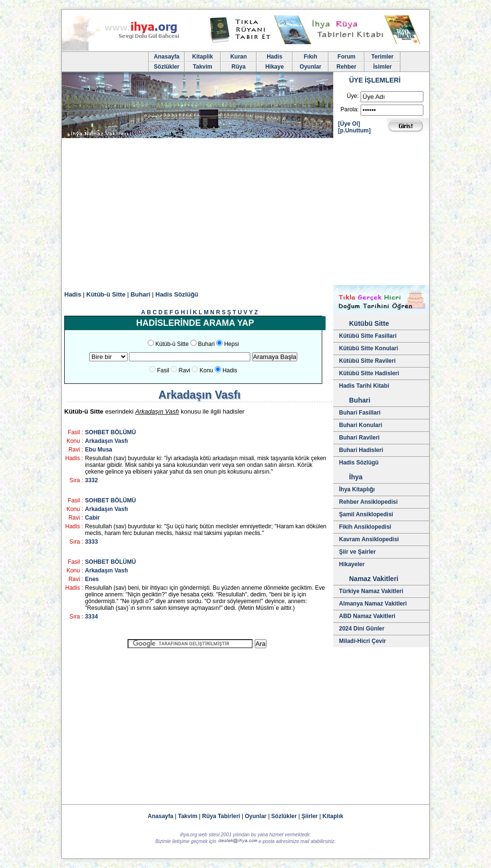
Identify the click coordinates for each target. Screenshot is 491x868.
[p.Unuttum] (354, 131)
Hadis (275, 57)
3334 (91, 617)
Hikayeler (352, 564)
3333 (91, 542)
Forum (346, 57)
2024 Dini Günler (362, 629)
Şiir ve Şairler (357, 552)
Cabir (92, 518)
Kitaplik (203, 57)
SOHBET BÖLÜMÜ (110, 432)
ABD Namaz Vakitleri (367, 616)
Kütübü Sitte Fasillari (368, 336)
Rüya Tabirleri (221, 816)
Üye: (353, 96)
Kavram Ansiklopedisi (369, 539)
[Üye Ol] (349, 124)
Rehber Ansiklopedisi (368, 502)
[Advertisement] (245, 213)
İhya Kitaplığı (357, 489)
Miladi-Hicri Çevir (362, 641)
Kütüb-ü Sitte (106, 294)
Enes (92, 579)
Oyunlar (310, 67)
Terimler (382, 57)
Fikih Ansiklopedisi (365, 527)
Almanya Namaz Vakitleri (373, 604)
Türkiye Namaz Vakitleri (371, 591)
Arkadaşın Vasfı (106, 441)
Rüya (239, 67)
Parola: (350, 109)
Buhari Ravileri (359, 438)
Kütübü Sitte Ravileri (367, 361)
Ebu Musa (99, 450)
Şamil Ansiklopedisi (366, 514)
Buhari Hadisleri (361, 450)
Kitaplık (333, 816)
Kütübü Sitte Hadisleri (369, 373)
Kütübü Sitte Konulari (368, 348)
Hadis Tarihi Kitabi (364, 386)
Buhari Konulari (361, 425)
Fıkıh (310, 57)
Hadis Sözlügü (359, 463)
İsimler (382, 67)
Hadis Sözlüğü (177, 294)
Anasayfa (167, 57)
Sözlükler (167, 67)
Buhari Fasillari (360, 413)
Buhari (140, 294)
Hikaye (275, 67)
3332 (91, 480)
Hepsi (231, 344)
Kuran (239, 57)
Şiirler (310, 816)
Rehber (346, 67)
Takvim (202, 67)
